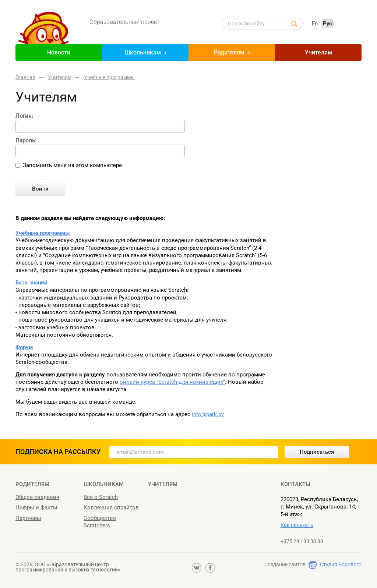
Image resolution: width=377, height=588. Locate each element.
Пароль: (26, 141)
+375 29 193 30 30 (302, 541)
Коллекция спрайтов (111, 507)
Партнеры (28, 518)
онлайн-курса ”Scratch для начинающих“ (172, 382)
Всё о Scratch (101, 497)
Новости (59, 52)
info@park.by (208, 414)
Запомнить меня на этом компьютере (72, 165)
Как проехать (297, 525)
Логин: (24, 116)
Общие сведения (37, 497)
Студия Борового (341, 564)
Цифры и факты (36, 507)
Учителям (318, 52)
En (315, 24)
